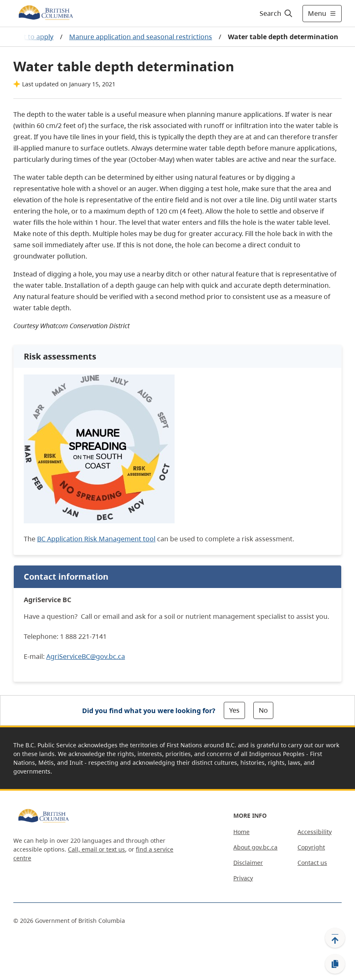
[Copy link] (335, 964)
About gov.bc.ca (255, 847)
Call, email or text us (96, 849)
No (263, 710)
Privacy (243, 878)
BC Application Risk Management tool (96, 539)
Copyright (311, 847)
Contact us (312, 863)
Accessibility (315, 832)
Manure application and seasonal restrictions (141, 37)
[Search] (276, 13)
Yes (234, 710)
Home (241, 832)
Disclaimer (248, 863)
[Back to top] (335, 938)
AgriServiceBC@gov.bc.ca (86, 656)
